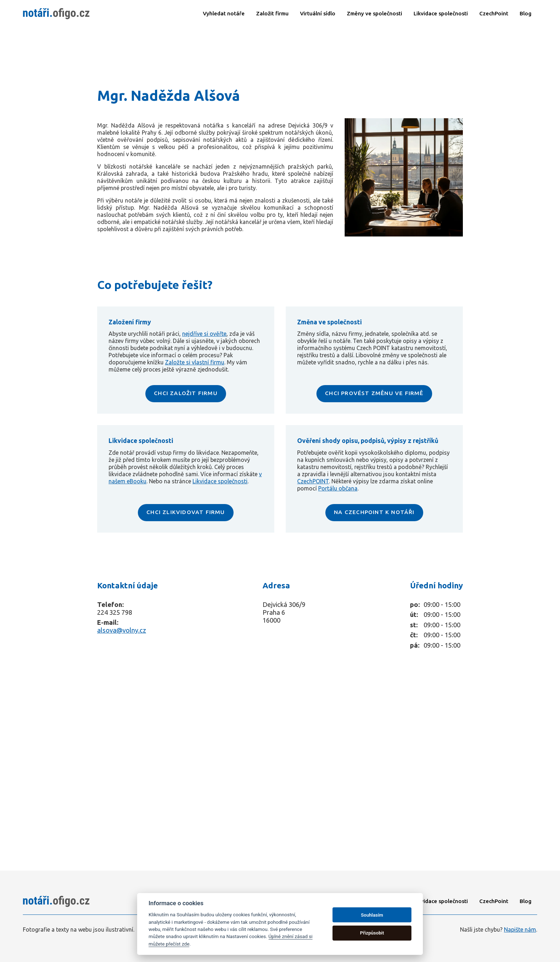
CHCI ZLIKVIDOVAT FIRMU (186, 512)
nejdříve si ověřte (204, 334)
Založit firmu (272, 13)
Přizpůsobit (372, 933)
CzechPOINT (313, 481)
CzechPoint (494, 901)
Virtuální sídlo (318, 13)
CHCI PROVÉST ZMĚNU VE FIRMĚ (374, 393)
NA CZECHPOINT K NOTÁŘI (374, 512)
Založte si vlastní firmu (195, 362)
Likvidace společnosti (220, 481)
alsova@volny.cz (122, 630)
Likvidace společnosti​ (441, 13)
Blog (526, 13)
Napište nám (520, 929)
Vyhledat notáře (224, 13)
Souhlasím (372, 915)
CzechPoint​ (494, 13)
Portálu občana (338, 488)
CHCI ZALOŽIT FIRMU (186, 393)
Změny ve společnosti (374, 13)
